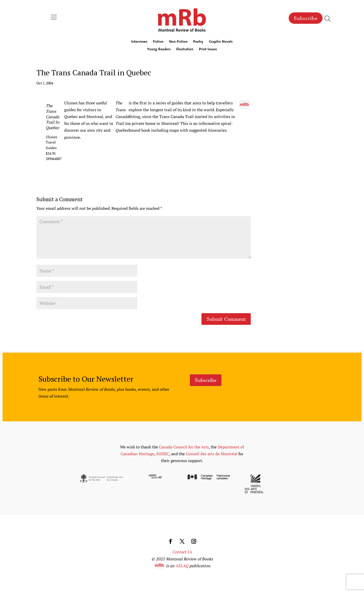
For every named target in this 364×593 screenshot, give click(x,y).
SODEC (163, 454)
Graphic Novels (221, 42)
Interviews (139, 42)
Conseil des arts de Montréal (212, 454)
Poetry (198, 42)
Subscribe (306, 18)
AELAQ (182, 566)
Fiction (158, 42)
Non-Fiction (178, 42)
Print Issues (208, 50)
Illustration (185, 50)
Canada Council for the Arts (184, 447)
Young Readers (159, 50)
